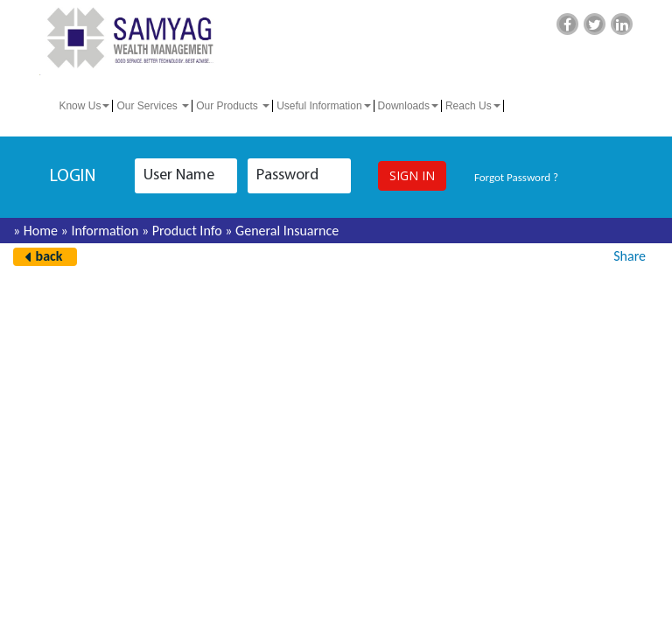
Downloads (408, 106)
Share (630, 256)
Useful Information (323, 106)
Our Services (153, 106)
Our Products (233, 106)
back (49, 256)
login (73, 177)
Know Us (84, 106)
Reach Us (473, 106)
